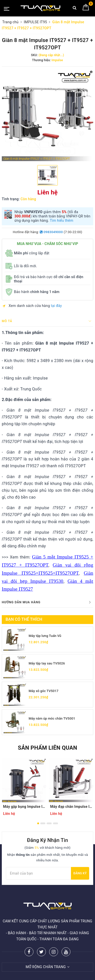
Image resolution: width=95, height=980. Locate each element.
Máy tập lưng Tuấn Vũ (45, 636)
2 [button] (43, 823)
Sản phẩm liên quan (47, 748)
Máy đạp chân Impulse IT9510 (71, 807)
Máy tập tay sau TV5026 (47, 663)
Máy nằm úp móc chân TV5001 (52, 718)
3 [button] (49, 823)
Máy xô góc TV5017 (44, 691)
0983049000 (51, 232)
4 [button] (55, 823)
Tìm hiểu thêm (62, 220)
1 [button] (38, 823)
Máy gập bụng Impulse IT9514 (24, 807)
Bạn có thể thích (24, 619)
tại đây (56, 306)
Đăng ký (80, 873)
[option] (48, 115)
